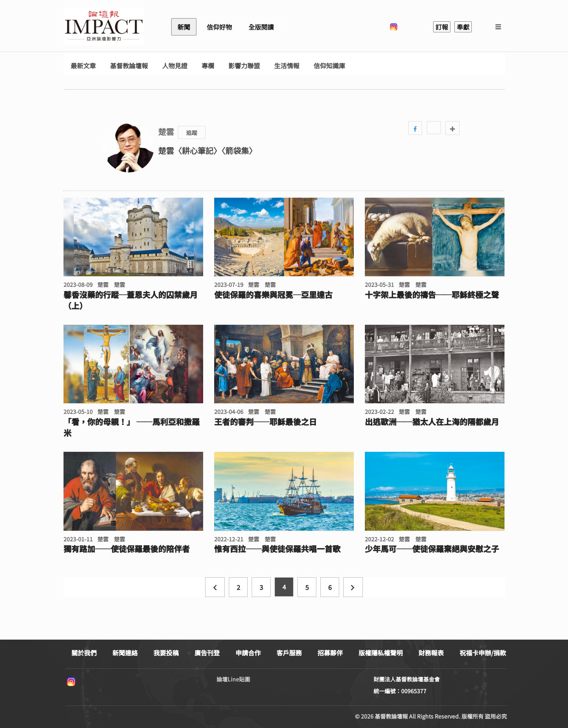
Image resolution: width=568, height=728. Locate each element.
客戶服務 (289, 653)
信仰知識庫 (329, 66)
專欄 (208, 66)
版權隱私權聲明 (381, 653)
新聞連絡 (125, 653)
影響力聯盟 (244, 66)
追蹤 (192, 133)
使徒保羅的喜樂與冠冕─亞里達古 (273, 295)
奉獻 (463, 27)
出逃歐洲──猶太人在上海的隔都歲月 (432, 422)
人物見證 (175, 66)
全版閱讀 (261, 27)
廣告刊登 (207, 653)
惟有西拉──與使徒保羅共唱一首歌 (277, 549)
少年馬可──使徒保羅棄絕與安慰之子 (432, 549)
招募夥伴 (330, 653)
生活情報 (287, 66)
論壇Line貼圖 (233, 679)
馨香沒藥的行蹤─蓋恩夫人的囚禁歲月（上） (131, 300)
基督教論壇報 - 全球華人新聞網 (104, 27)
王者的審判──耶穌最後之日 (265, 422)
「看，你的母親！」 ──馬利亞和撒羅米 (132, 427)
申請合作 (248, 653)
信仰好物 (219, 27)
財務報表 (431, 653)
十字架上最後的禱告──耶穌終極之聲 (432, 295)
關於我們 (84, 653)
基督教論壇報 (129, 66)
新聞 (184, 27)
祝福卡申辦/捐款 (483, 653)
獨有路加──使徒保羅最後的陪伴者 (127, 549)
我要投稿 (166, 653)
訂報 (442, 27)
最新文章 (83, 66)
